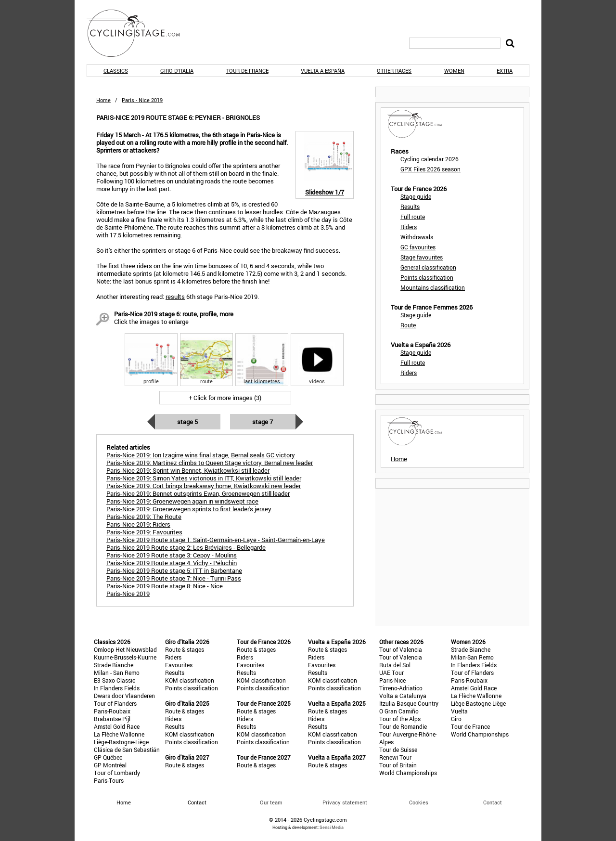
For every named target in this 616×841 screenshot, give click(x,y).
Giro (456, 719)
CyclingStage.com (140, 33)
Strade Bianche (114, 665)
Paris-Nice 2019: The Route (144, 517)
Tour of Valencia (401, 649)
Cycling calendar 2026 (430, 159)
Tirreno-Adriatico (401, 688)
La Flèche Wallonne (119, 734)
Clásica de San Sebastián (127, 750)
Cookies (419, 802)
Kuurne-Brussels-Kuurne (125, 657)
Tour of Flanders (115, 703)
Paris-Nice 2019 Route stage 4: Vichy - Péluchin (172, 563)
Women (454, 71)
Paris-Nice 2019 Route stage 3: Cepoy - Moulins (172, 555)
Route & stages (185, 649)
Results (410, 207)
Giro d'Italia (177, 71)
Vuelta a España (323, 71)
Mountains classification (433, 287)
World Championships (408, 773)
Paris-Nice (392, 680)
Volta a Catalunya (403, 696)
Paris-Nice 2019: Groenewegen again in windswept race (182, 501)
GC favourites (418, 247)
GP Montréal (110, 765)
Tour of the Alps (400, 719)
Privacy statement (345, 802)
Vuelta (459, 711)
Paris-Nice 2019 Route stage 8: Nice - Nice (165, 586)
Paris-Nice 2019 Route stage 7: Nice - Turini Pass (174, 578)
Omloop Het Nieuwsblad (125, 649)
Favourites (179, 665)
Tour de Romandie (403, 726)
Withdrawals (417, 237)
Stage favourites (422, 257)
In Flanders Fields (117, 688)
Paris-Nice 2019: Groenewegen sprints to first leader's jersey (189, 509)
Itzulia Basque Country (409, 703)
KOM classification (190, 680)
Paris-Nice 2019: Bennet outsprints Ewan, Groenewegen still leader (198, 493)
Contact (493, 802)
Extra (505, 71)
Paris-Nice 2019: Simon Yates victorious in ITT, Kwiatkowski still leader (204, 478)
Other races (394, 71)
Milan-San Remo (472, 657)
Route (408, 325)
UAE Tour (391, 673)
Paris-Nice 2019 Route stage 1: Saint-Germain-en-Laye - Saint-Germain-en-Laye (216, 540)
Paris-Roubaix (112, 711)
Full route (413, 217)
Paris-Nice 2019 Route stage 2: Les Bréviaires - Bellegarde (186, 547)
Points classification (427, 277)
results (175, 297)
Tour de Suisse (398, 750)
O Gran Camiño (399, 711)
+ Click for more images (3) (225, 398)
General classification (428, 267)
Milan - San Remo (117, 673)
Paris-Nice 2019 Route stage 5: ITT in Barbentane (174, 570)
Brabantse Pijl (112, 719)
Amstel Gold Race (117, 726)
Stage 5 (187, 422)
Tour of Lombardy (117, 773)
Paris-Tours (109, 780)
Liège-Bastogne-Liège (121, 742)
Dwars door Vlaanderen (124, 696)
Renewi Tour (395, 757)
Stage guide (416, 196)
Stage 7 (263, 422)
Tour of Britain (398, 765)
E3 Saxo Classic (115, 680)
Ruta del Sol (395, 665)
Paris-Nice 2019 (128, 594)
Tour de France (247, 71)
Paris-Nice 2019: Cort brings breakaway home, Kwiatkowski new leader (204, 486)
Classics (116, 71)
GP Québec (108, 757)
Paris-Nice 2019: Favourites (144, 532)
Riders (409, 227)
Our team (271, 802)
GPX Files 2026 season (430, 169)
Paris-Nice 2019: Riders (138, 524)
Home (103, 100)
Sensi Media (332, 827)
